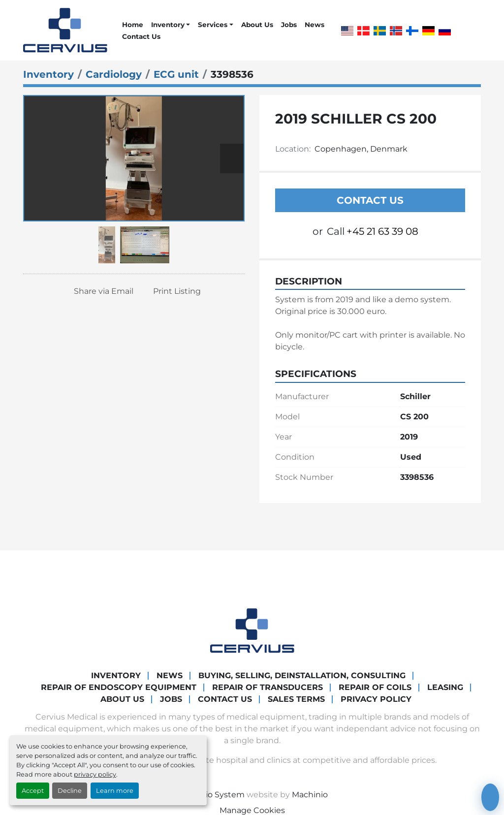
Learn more (115, 791)
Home (133, 25)
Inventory (168, 25)
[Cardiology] (114, 74)
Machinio (310, 795)
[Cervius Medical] (252, 630)
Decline (70, 791)
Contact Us (141, 36)
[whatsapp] (467, 31)
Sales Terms (296, 699)
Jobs (289, 25)
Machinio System (211, 795)
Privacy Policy (376, 699)
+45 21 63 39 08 (382, 231)
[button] (171, 25)
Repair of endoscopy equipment (119, 687)
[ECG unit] (176, 74)
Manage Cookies (252, 810)
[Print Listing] (173, 291)
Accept (33, 791)
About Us (257, 25)
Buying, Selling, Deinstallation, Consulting (302, 675)
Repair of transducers (268, 687)
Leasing (445, 687)
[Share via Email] (100, 291)
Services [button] (213, 25)
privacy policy (95, 774)
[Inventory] (48, 74)
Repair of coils (375, 687)
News (315, 25)
